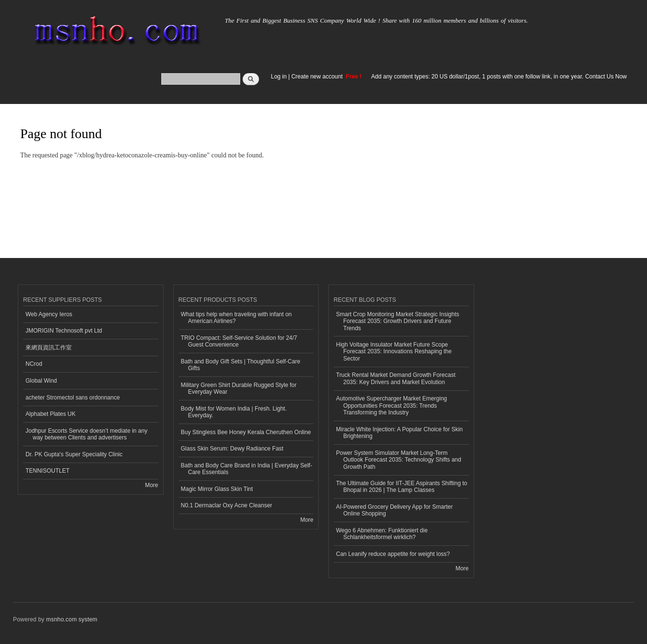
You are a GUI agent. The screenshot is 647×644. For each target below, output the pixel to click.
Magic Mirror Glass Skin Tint (217, 489)
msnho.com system (72, 619)
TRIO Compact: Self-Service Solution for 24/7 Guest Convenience (239, 341)
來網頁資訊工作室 (49, 348)
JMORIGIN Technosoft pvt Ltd (64, 331)
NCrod (34, 364)
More (151, 485)
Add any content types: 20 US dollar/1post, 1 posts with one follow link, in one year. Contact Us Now (499, 77)
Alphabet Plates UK (51, 414)
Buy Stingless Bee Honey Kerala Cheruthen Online (246, 432)
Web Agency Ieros (49, 314)
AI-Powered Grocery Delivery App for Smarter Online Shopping (394, 510)
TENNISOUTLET (47, 471)
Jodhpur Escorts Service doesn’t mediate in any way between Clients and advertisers (86, 434)
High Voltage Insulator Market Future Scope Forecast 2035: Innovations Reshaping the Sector (394, 352)
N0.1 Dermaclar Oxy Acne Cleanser (227, 505)
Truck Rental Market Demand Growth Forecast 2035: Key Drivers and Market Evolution (396, 378)
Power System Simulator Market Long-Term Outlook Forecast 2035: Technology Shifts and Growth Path (399, 460)
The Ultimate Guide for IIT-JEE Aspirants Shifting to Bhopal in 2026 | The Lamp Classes (401, 487)
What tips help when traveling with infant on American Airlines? (237, 318)
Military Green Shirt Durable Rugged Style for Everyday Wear (239, 388)
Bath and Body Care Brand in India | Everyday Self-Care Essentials (247, 469)
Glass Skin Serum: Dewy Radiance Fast (232, 449)
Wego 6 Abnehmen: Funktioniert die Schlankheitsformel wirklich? (382, 534)
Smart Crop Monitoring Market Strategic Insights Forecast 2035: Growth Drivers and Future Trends (398, 321)
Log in (279, 77)
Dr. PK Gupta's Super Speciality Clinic (74, 454)
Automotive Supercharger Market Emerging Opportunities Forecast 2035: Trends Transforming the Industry (391, 406)
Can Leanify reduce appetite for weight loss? (393, 554)
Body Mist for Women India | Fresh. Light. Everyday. (234, 412)
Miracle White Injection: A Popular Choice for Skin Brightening (399, 433)
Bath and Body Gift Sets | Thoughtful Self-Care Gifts (241, 365)
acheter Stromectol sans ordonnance (73, 398)
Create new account (318, 77)
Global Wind (41, 381)
